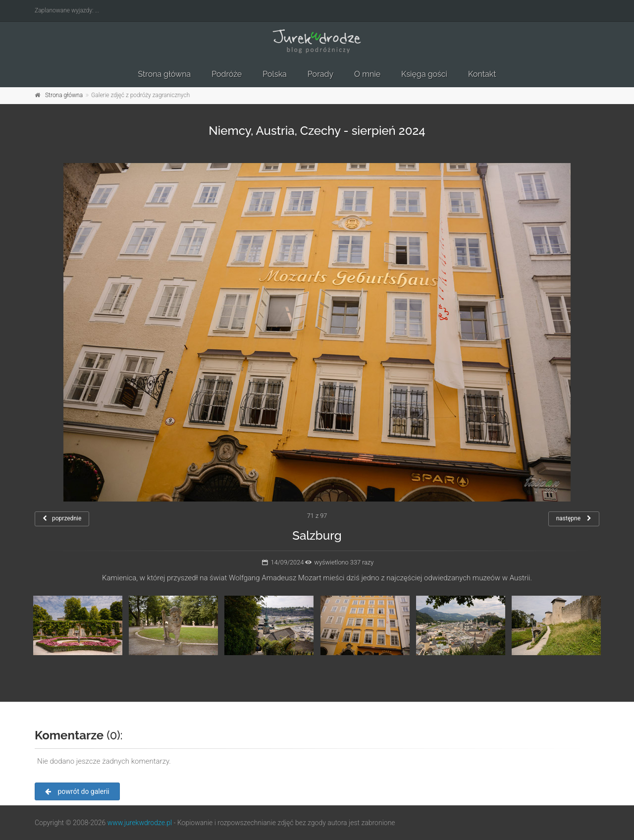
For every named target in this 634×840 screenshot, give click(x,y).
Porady (320, 74)
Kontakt (482, 74)
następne (574, 518)
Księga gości (424, 74)
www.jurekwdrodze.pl (140, 823)
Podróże (227, 74)
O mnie (367, 74)
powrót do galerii (77, 791)
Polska (275, 74)
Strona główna (164, 74)
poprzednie (62, 518)
